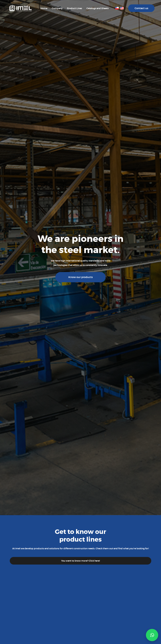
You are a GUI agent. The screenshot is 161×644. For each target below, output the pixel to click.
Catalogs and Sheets (98, 8)
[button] (152, 635)
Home (44, 8)
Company (57, 8)
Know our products (81, 277)
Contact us (141, 8)
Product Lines (75, 8)
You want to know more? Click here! (80, 561)
